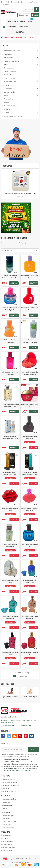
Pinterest (26, 736)
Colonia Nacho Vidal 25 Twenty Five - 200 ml (10, 474)
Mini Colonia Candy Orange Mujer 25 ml (30, 618)
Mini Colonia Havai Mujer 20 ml (30, 654)
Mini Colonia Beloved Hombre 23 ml (30, 582)
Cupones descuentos (9, 847)
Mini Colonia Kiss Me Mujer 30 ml (10, 509)
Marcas (5, 808)
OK (33, 749)
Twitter (9, 736)
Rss (15, 736)
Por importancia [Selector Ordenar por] (7, 250)
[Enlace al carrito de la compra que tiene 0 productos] (35, 15)
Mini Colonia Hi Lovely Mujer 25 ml (30, 277)
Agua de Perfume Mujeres (30, 697)
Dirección (5, 4)
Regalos (34, 2)
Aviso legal (6, 788)
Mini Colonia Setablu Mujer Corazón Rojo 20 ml (30, 373)
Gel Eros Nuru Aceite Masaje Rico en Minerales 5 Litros (20, 194)
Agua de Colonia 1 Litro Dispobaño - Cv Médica (30, 341)
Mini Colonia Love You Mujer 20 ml (30, 309)
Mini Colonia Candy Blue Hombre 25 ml (10, 618)
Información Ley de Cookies (11, 785)
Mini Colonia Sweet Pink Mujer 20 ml (30, 437)
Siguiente (23, 676)
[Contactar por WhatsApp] (4, 726)
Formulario (25, 2)
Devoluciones (7, 835)
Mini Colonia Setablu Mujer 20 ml (10, 582)
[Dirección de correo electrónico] (14, 749)
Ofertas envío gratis (8, 816)
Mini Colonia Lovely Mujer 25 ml (10, 654)
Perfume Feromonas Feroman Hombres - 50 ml (10, 437)
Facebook (3, 736)
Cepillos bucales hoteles (10, 822)
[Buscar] (31, 9)
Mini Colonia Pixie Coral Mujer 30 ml (10, 341)
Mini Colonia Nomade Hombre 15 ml (10, 546)
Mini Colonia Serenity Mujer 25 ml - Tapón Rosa (10, 309)
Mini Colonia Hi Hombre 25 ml (30, 546)
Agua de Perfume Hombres (10, 697)
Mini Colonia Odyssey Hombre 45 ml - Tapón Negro (10, 277)
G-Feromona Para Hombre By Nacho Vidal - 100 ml (10, 405)
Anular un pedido (7, 841)
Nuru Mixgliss (7, 825)
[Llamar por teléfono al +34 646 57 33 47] (18, 726)
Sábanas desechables (9, 799)
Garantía (5, 838)
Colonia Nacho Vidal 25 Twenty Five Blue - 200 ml (30, 474)
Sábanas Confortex (8, 828)
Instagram (31, 736)
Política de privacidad (9, 779)
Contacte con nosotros (9, 791)
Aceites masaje (7, 805)
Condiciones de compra (10, 782)
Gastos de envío (7, 844)
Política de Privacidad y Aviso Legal (21, 771)
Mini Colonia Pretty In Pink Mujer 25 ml (10, 373)
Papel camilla (7, 819)
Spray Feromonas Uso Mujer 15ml (30, 405)
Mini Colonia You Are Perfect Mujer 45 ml (30, 509)
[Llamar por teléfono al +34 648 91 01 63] (2, 726)
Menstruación (7, 802)
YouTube (20, 736)
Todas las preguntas (9, 851)
